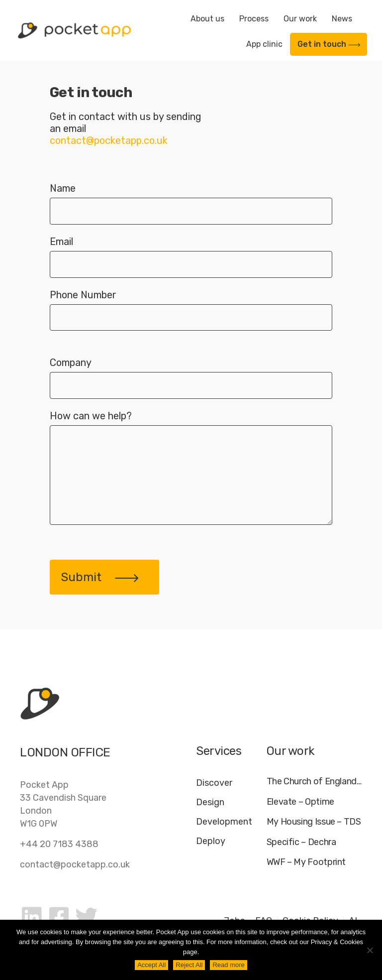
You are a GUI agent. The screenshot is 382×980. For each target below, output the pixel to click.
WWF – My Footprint (306, 862)
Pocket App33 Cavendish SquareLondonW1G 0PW (63, 804)
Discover (214, 783)
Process (254, 19)
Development (224, 822)
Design (210, 802)
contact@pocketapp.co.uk (75, 864)
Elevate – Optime (300, 802)
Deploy (211, 841)
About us (207, 19)
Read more (228, 965)
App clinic (264, 44)
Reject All (189, 965)
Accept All (151, 965)
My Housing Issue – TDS (314, 822)
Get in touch (329, 44)
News (342, 19)
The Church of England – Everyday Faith (314, 782)
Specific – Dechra (301, 842)
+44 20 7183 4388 (59, 844)
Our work (300, 19)
